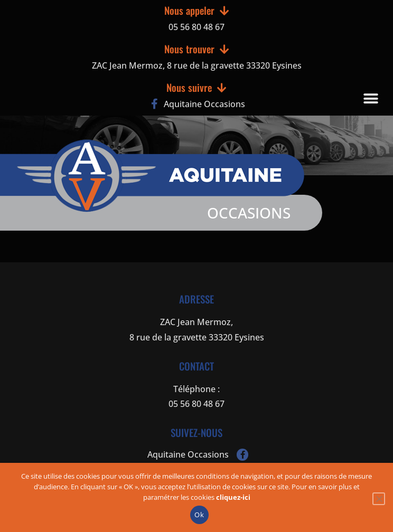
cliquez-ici (233, 497)
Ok (199, 515)
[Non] (379, 499)
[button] (371, 98)
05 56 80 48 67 (196, 27)
